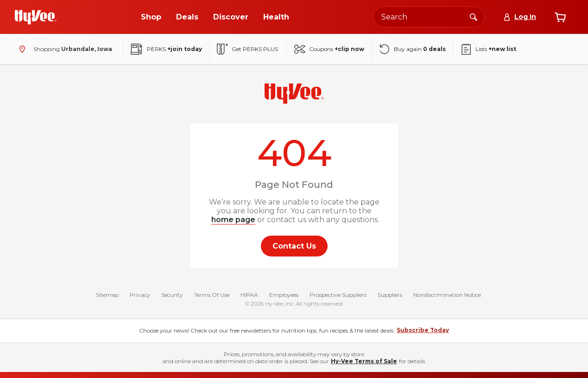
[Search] (474, 17)
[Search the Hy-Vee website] (429, 17)
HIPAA (249, 297)
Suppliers (390, 297)
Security (172, 297)
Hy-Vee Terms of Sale (364, 363)
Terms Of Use (212, 297)
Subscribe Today (423, 332)
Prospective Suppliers (338, 297)
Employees (284, 297)
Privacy (140, 297)
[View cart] (560, 17)
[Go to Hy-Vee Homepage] (36, 17)
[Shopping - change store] (63, 49)
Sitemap (107, 297)
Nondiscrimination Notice (447, 297)
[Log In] (520, 17)
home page (233, 220)
